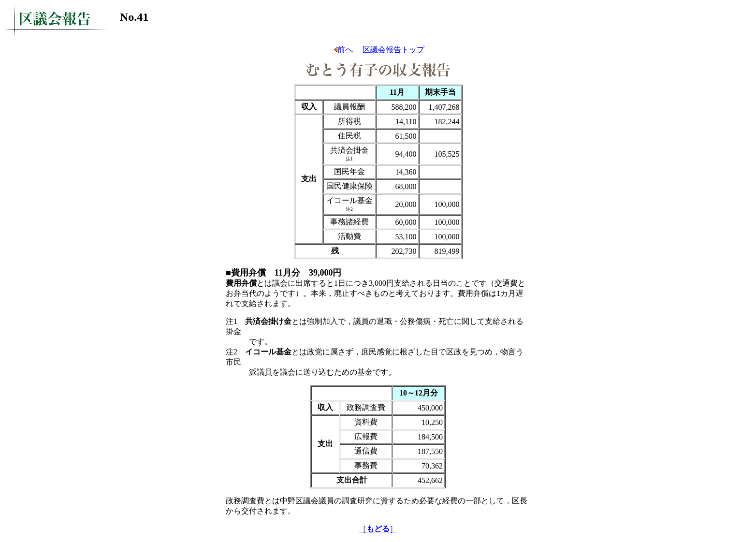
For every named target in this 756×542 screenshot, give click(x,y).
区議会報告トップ (393, 50)
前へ (342, 50)
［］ (378, 529)
